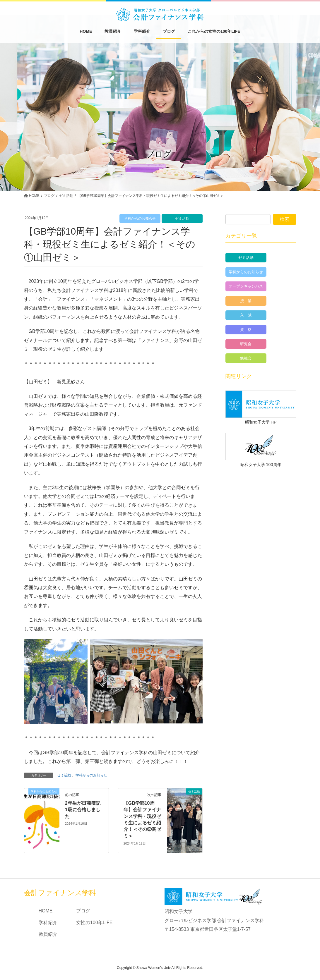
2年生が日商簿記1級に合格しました (83, 810)
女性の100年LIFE (94, 923)
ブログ (83, 911)
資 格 (246, 330)
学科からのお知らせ (140, 219)
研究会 (246, 344)
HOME (46, 911)
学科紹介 (48, 923)
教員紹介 (48, 934)
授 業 (246, 301)
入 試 (246, 315)
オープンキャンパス (246, 286)
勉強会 (246, 358)
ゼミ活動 (182, 219)
